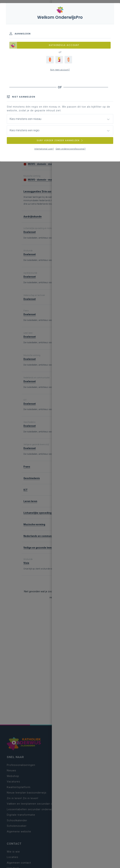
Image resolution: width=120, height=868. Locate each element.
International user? (44, 149)
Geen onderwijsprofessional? (71, 149)
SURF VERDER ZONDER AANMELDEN (60, 140)
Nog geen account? (60, 70)
